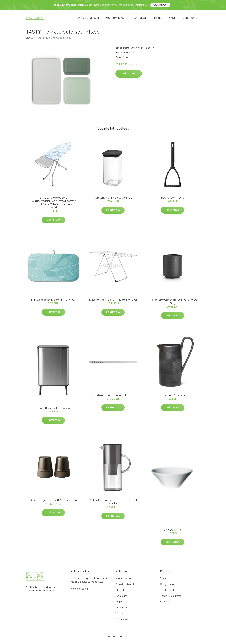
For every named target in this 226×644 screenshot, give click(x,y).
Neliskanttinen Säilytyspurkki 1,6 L (113, 200)
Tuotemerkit (189, 19)
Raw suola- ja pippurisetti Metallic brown (53, 502)
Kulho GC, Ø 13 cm (173, 532)
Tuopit (119, 604)
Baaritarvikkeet (115, 19)
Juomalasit (139, 19)
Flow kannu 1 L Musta (173, 397)
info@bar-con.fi (79, 591)
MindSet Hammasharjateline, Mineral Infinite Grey (173, 304)
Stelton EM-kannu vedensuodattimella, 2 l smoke (113, 504)
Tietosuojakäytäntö (171, 598)
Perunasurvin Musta (173, 200)
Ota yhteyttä (167, 586)
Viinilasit (157, 19)
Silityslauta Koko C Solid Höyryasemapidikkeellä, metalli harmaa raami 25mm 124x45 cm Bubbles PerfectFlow (53, 205)
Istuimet (120, 592)
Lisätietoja (129, 76)
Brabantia (149, 50)
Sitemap (165, 604)
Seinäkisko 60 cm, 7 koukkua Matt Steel (113, 397)
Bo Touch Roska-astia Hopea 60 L (53, 410)
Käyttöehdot (167, 592)
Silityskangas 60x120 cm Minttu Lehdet (53, 302)
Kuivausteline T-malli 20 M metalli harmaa (113, 302)
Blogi (172, 19)
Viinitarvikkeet (123, 621)
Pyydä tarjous (160, 5)
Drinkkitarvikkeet (88, 19)
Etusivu (30, 40)
